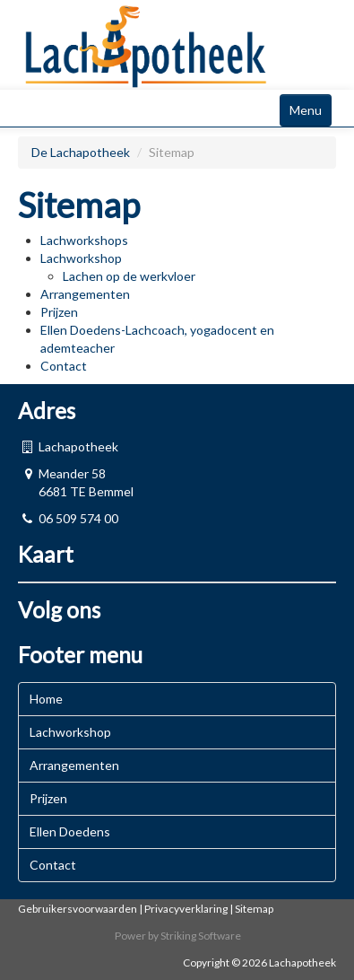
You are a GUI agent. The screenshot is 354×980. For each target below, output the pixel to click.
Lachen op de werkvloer (129, 276)
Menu (306, 110)
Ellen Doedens (70, 831)
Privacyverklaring (186, 909)
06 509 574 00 (78, 518)
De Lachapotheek (82, 152)
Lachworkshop (81, 258)
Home (46, 699)
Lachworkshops (84, 240)
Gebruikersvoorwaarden (78, 909)
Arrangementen (85, 294)
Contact (64, 366)
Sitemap (254, 909)
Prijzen (59, 312)
